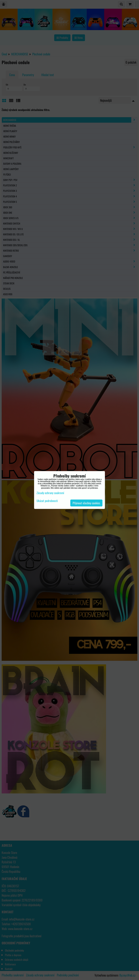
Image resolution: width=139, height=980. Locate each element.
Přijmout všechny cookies (86, 503)
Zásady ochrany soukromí (50, 493)
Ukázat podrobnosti (47, 501)
